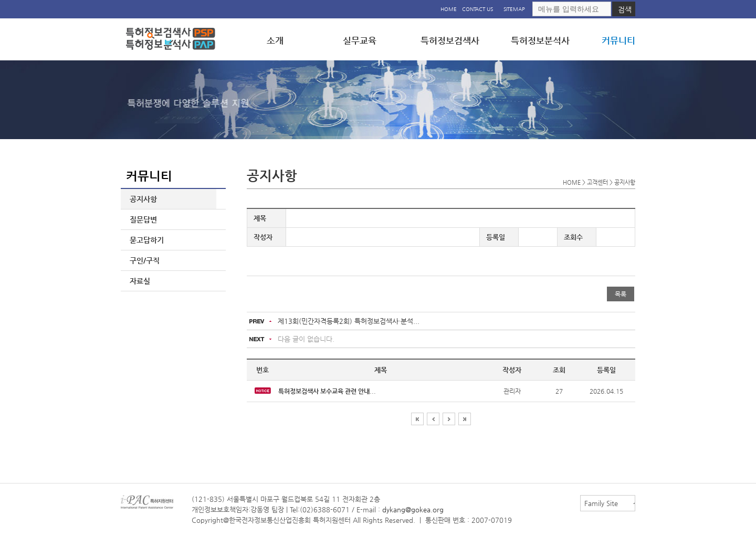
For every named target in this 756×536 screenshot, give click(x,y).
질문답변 (141, 219)
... (327, 391)
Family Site (601, 503)
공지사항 (141, 199)
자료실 (138, 281)
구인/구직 (143, 260)
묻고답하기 (145, 240)
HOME (449, 9)
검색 (625, 9)
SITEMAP (514, 9)
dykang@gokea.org (413, 509)
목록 (621, 294)
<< (417, 419)
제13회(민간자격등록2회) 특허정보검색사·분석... (349, 321)
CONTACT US (477, 9)
